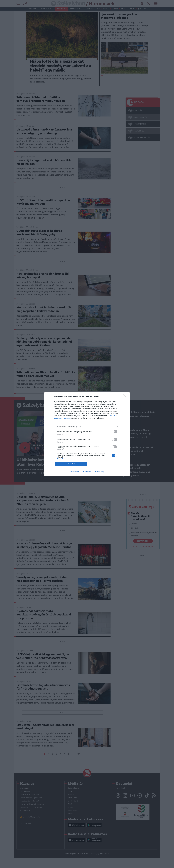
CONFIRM (71, 464)
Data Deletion (74, 472)
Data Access (87, 472)
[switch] (115, 432)
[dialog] (87, 434)
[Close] (125, 397)
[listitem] (87, 427)
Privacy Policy (99, 472)
